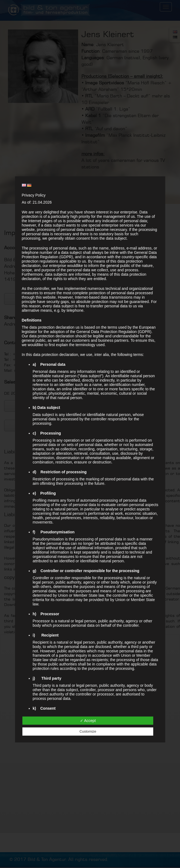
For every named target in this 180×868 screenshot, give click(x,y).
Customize (88, 731)
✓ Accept (88, 721)
